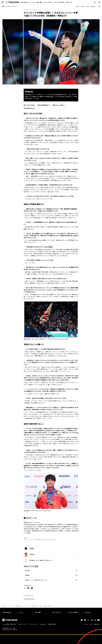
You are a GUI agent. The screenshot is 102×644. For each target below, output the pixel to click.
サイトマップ (25, 624)
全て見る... (93, 6)
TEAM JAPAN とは (10, 612)
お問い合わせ (13, 624)
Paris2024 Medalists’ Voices (29, 599)
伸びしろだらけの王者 (29, 105)
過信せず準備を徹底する (43, 105)
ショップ (91, 624)
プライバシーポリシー (34, 624)
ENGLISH (98, 624)
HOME (4, 606)
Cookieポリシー (43, 624)
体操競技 (27, 575)
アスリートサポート (48, 2)
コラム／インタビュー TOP (82, 6)
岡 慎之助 (27, 570)
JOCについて (69, 2)
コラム (8, 606)
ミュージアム (85, 624)
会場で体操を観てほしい (30, 108)
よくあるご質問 (6, 624)
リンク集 (19, 624)
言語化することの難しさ (59, 105)
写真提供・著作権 (52, 624)
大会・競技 (42, 612)
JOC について (92, 612)
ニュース (33, 2)
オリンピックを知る (59, 2)
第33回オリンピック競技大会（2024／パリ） (36, 580)
